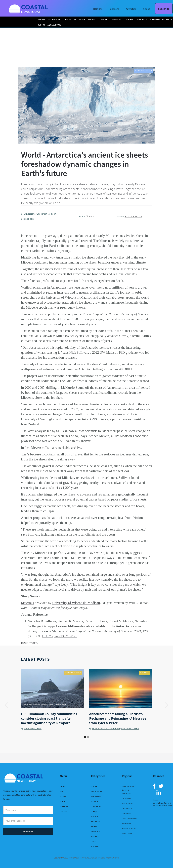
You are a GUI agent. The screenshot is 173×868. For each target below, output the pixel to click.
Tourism (95, 816)
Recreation (96, 821)
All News (64, 796)
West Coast (127, 834)
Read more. (29, 643)
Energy (94, 811)
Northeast (126, 824)
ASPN (62, 791)
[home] (29, 8)
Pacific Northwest (73, 673)
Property (95, 836)
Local (94, 841)
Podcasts (114, 9)
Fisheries (95, 846)
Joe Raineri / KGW (33, 728)
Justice (94, 786)
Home (63, 786)
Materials (28, 603)
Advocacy (95, 831)
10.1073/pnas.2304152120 (59, 636)
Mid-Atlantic (127, 803)
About (147, 9)
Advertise (131, 9)
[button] (7, 705)
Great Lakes (127, 809)
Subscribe (164, 9)
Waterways (96, 796)
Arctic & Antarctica (144, 71)
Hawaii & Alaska (129, 829)
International (128, 786)
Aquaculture (96, 791)
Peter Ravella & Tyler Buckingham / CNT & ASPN (115, 728)
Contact (63, 811)
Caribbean (127, 814)
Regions (98, 9)
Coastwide (145, 673)
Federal (94, 826)
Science (90, 216)
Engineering (96, 806)
